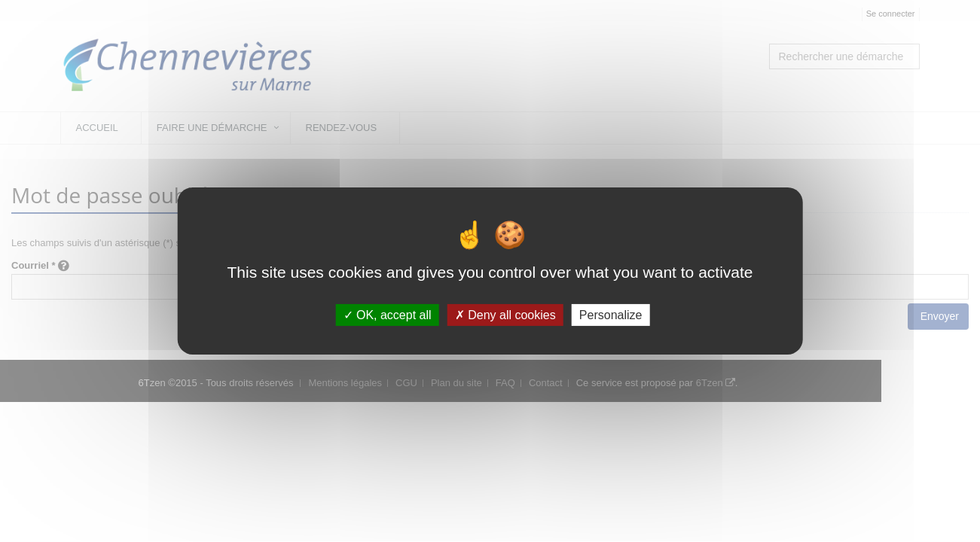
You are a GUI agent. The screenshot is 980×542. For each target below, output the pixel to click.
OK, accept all (388, 315)
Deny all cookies (505, 315)
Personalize (611, 315)
